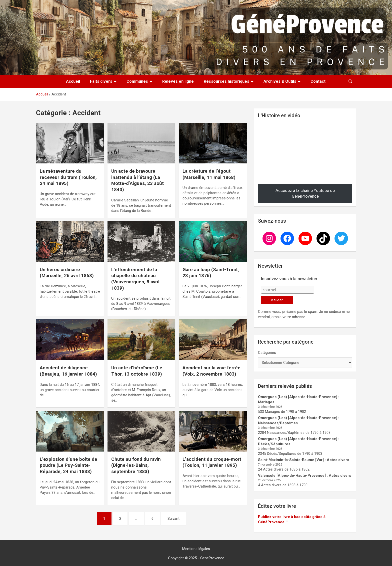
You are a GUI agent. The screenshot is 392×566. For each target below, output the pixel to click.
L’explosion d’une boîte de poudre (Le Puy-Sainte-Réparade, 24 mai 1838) (68, 465)
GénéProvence (212, 558)
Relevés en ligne (178, 81)
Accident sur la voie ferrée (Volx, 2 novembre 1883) (211, 371)
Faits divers (101, 81)
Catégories (267, 353)
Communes (137, 81)
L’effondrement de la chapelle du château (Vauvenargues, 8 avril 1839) (135, 279)
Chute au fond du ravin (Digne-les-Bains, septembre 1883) (136, 465)
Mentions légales (196, 549)
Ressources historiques (226, 81)
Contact (318, 81)
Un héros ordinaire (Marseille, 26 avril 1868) (67, 273)
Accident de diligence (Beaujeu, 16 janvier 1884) (68, 371)
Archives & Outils (280, 81)
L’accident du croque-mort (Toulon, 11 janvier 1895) (212, 462)
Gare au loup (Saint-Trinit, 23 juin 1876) (211, 273)
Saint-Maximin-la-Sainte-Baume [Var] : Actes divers (303, 460)
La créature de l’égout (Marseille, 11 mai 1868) (209, 174)
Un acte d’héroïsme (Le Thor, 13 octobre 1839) (137, 371)
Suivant (173, 519)
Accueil (73, 81)
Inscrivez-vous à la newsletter (289, 279)
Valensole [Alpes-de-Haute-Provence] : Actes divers (304, 476)
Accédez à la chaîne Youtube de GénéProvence (305, 193)
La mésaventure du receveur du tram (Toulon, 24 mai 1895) (68, 177)
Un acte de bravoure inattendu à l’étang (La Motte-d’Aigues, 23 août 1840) (137, 180)
